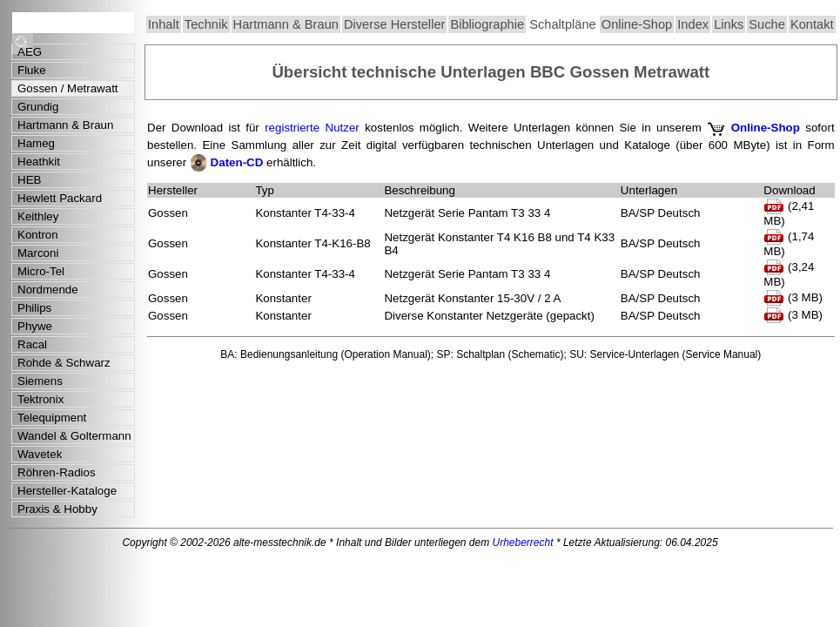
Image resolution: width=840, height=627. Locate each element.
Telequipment (52, 418)
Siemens (40, 381)
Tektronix (40, 399)
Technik (206, 24)
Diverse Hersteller (394, 24)
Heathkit (39, 162)
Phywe (35, 326)
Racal (32, 344)
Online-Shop (637, 24)
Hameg (36, 143)
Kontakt (812, 24)
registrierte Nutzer (312, 128)
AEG (30, 52)
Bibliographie (487, 24)
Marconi (38, 253)
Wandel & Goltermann (74, 436)
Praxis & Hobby (57, 509)
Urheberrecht (523, 543)
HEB (29, 180)
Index (693, 24)
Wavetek (40, 454)
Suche (767, 24)
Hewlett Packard (60, 198)
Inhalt (164, 24)
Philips (34, 308)
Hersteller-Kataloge (67, 491)
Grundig (38, 107)
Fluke (32, 70)
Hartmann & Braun (286, 24)
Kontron (38, 235)
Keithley (38, 216)
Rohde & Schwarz (64, 363)
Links (729, 24)
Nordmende (48, 290)
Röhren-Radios (57, 472)
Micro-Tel (41, 271)
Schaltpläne (563, 24)
